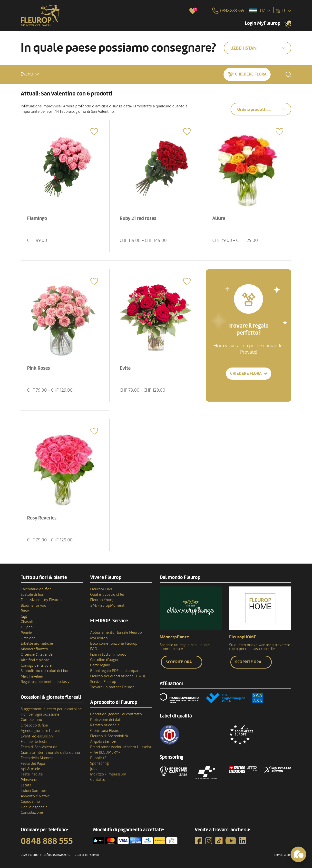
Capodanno (30, 802)
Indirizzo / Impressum (108, 774)
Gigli (24, 616)
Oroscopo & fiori (34, 725)
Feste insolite (32, 774)
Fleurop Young (102, 600)
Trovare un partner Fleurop (112, 687)
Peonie (26, 633)
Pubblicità (98, 758)
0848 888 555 (47, 841)
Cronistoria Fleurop (106, 731)
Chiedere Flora (251, 74)
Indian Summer (33, 791)
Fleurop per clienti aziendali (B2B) (118, 676)
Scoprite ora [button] (179, 662)
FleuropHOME (102, 589)
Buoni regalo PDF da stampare (115, 671)
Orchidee (28, 638)
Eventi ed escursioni (37, 736)
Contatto (98, 780)
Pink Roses (39, 368)
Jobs (94, 769)
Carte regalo (100, 665)
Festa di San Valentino (39, 747)
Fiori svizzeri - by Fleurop (41, 600)
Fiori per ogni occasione (40, 714)
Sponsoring (99, 763)
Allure (219, 218)
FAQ (94, 649)
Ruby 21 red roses (138, 218)
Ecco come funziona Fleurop (114, 643)
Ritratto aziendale (105, 725)
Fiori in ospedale (34, 807)
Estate (26, 785)
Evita (125, 368)
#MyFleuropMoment (107, 605)
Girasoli (27, 622)
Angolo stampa (103, 741)
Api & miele (30, 769)
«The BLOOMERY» (105, 752)
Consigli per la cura (36, 665)
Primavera (29, 780)
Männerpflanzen (34, 649)
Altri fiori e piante (35, 660)
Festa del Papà (33, 764)
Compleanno (31, 720)
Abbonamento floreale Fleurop (116, 632)
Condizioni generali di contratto (116, 714)
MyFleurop (99, 638)
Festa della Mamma (37, 758)
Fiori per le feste (34, 742)
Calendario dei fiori (36, 589)
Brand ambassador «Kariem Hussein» (121, 747)
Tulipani (27, 627)
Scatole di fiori (32, 594)
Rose (25, 611)
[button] (30, 74)
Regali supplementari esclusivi (45, 682)
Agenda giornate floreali (41, 731)
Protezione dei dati (106, 720)
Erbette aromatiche (37, 643)
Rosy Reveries (42, 518)
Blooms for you (34, 605)
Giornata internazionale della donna (50, 753)
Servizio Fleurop (103, 682)
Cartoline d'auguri (105, 660)
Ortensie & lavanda (37, 654)
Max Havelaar (32, 676)
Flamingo (37, 218)
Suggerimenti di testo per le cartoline (51, 709)
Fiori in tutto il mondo (108, 654)
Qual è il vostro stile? (107, 594)
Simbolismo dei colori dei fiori (45, 671)
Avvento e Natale (35, 796)
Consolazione (32, 812)
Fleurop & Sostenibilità (109, 736)
